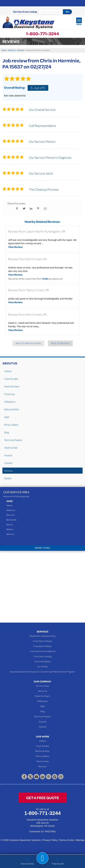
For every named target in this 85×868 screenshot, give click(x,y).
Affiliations (10, 402)
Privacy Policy (50, 840)
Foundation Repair (43, 646)
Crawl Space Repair (42, 641)
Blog (6, 432)
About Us (10, 363)
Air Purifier (43, 666)
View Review (15, 247)
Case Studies (11, 379)
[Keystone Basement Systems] (28, 23)
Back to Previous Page (28, 343)
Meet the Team (12, 386)
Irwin (45, 279)
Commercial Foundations (43, 651)
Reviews (8, 471)
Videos (8, 371)
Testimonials (11, 448)
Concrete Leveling (42, 656)
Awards (8, 455)
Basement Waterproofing (42, 636)
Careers (8, 463)
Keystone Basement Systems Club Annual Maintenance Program (42, 672)
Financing (9, 394)
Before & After (12, 409)
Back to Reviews (60, 343)
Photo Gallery (11, 425)
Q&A (7, 417)
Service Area (42, 686)
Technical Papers (13, 440)
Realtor (8, 478)
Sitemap (80, 840)
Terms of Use (66, 840)
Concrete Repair (43, 661)
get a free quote (43, 798)
